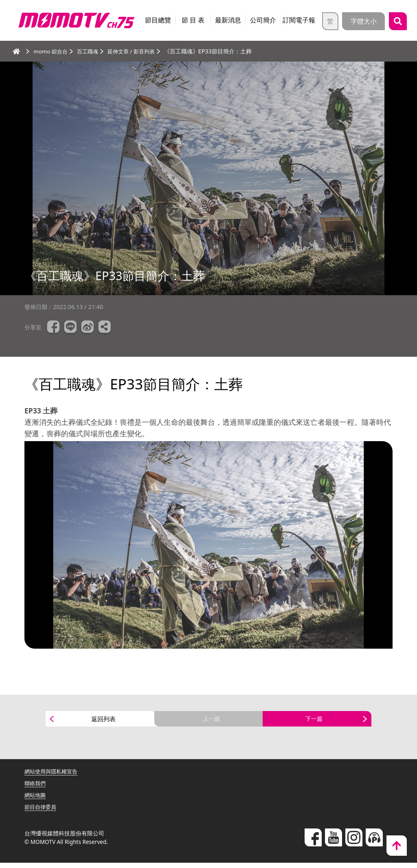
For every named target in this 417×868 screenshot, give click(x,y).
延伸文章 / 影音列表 (137, 51)
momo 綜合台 (52, 51)
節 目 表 (193, 20)
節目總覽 (158, 20)
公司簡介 (263, 20)
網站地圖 (36, 800)
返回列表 (103, 722)
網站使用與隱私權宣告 (53, 777)
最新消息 (228, 20)
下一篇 (314, 722)
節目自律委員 (42, 812)
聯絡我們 (36, 789)
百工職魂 (91, 51)
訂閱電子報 (299, 20)
